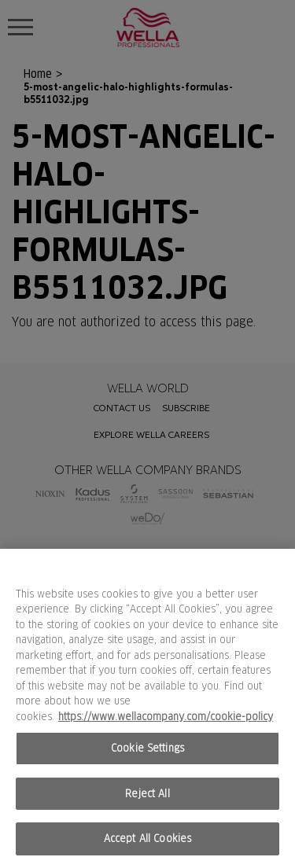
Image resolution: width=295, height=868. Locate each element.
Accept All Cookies (147, 839)
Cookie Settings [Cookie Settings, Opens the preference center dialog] (147, 748)
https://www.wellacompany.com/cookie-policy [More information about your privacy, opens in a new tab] (166, 717)
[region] (147, 708)
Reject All (147, 794)
